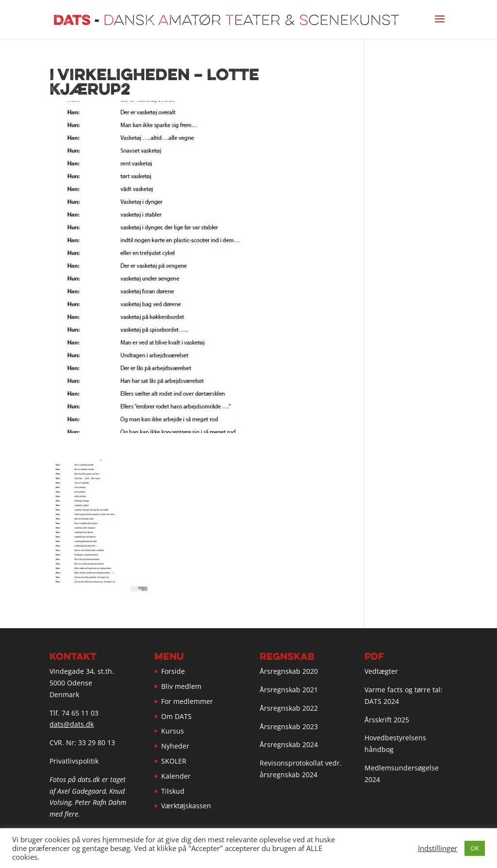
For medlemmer (187, 701)
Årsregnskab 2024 (289, 744)
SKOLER (174, 761)
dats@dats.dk (72, 724)
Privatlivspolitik (74, 761)
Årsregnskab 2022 (289, 708)
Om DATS (176, 716)
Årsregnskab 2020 (289, 671)
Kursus (173, 731)
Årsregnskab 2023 (289, 726)
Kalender (176, 776)
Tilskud (173, 791)
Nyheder (175, 746)
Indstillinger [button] (438, 848)
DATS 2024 (382, 701)
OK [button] (475, 848)
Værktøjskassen (186, 806)
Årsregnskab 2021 (289, 690)
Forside (173, 671)
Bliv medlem (181, 686)
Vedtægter (381, 671)
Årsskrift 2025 (387, 720)
